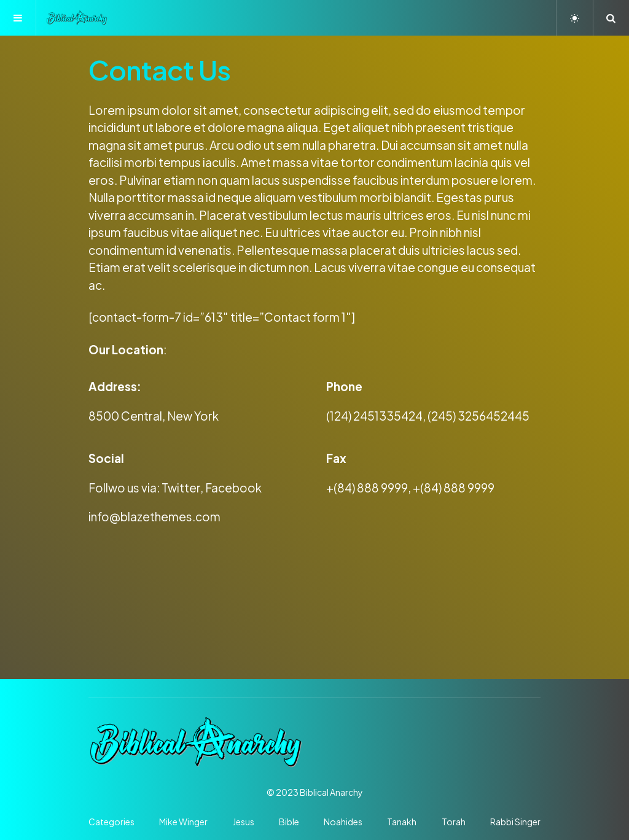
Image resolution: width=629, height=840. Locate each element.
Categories (111, 822)
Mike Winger (183, 822)
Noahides (343, 822)
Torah (454, 822)
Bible (289, 822)
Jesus (244, 822)
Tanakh (402, 822)
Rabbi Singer (515, 822)
